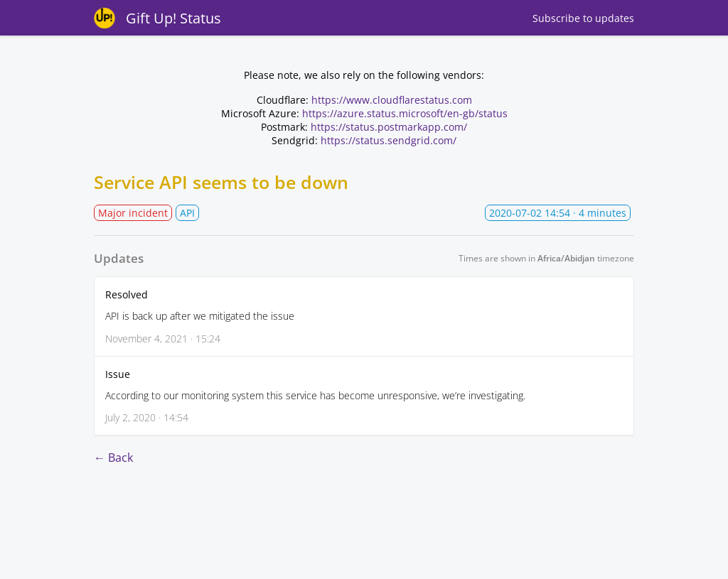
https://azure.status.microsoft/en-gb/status (405, 113)
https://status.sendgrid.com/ (389, 140)
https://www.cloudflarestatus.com (392, 100)
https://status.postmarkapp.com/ (389, 127)
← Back (113, 458)
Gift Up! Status (173, 18)
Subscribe (583, 18)
